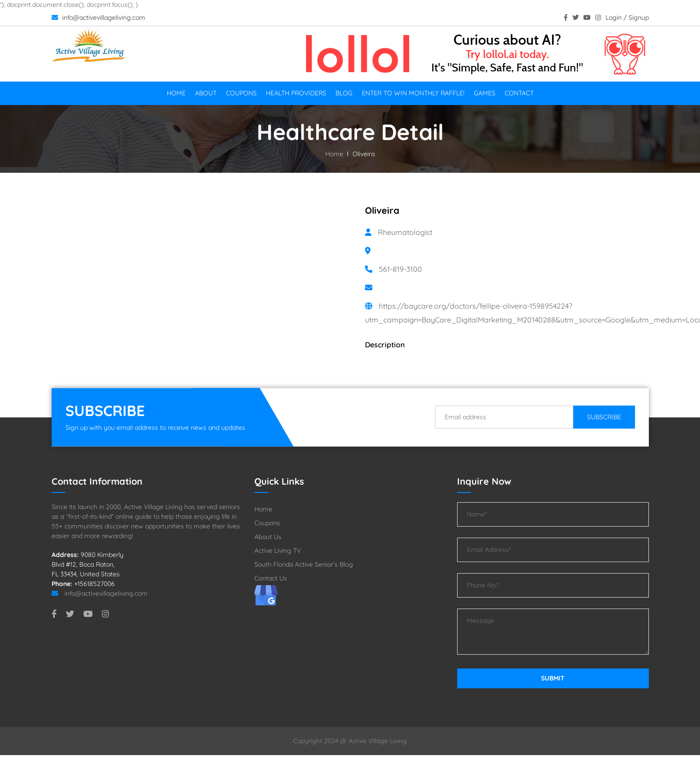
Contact (519, 93)
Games (485, 93)
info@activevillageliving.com (98, 18)
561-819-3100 (400, 269)
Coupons (241, 93)
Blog (344, 93)
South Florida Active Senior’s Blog (304, 564)
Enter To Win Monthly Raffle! (413, 93)
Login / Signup (627, 18)
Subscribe (604, 417)
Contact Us (271, 578)
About (206, 93)
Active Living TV (278, 551)
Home (176, 93)
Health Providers (296, 93)
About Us (268, 537)
